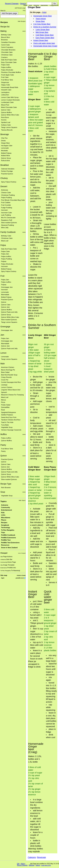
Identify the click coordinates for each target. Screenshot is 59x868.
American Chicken (8, 367)
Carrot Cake (5, 45)
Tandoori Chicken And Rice (11, 420)
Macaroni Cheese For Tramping (12, 395)
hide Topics (22, 500)
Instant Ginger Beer (41, 40)
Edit (30, 5)
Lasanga (4, 385)
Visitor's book (21, 575)
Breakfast (5, 165)
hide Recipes (22, 21)
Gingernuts (5, 82)
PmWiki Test (6, 540)
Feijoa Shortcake (7, 70)
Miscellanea (6, 518)
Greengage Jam (7, 287)
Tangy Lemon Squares (9, 127)
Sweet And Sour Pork (9, 417)
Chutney (4, 178)
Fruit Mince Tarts (7, 80)
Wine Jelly (5, 228)
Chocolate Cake (7, 52)
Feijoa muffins (6, 67)
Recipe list (5, 27)
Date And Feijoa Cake (9, 60)
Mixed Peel (5, 105)
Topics (3, 501)
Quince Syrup (6, 158)
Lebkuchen (5, 95)
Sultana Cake (6, 125)
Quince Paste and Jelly (9, 312)
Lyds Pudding (6, 215)
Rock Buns (5, 117)
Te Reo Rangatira (8, 530)
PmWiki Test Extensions (10, 543)
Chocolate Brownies (8, 50)
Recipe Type (6, 484)
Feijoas (4, 261)
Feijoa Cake (5, 65)
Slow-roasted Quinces (9, 223)
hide (44, 12)
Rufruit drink (5, 161)
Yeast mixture (41, 19)
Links (3, 515)
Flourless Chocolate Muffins (11, 72)
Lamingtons (5, 92)
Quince (4, 302)
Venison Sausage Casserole (11, 430)
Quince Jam (5, 307)
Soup (3, 492)
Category (32, 857)
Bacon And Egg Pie (8, 370)
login (3, 578)
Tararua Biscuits (7, 130)
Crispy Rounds (6, 377)
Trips (3, 532)
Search (23, 3)
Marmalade (5, 295)
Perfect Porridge (7, 171)
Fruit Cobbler (6, 202)
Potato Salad (6, 405)
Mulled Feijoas (6, 153)
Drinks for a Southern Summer (45, 27)
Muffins (4, 434)
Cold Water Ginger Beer (45, 35)
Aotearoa (5, 505)
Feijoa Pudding (7, 198)
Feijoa (3, 245)
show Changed (22, 553)
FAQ (24, 10)
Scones (4, 120)
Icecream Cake (7, 213)
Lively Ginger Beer (43, 30)
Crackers (4, 57)
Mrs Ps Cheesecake (8, 218)
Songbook (5, 525)
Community (6, 507)
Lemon (3, 353)
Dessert (4, 186)
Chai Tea (4, 138)
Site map (4, 575)
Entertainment (7, 510)
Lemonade (5, 148)
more (24, 31)
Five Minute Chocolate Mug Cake (13, 200)
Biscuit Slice (5, 37)
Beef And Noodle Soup (9, 375)
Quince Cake (6, 110)
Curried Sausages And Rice (11, 382)
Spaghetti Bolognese (9, 412)
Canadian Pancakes (8, 42)
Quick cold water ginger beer (44, 43)
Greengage (5, 327)
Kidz (3, 513)
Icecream (4, 210)
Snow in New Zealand (9, 548)
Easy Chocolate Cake (9, 62)
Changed (4, 553)
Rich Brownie (6, 488)
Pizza (3, 402)
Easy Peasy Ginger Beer (45, 38)
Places (4, 520)
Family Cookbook (8, 232)
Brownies (4, 40)
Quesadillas (5, 407)
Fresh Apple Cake (7, 75)
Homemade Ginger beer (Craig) (45, 46)
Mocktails (4, 151)
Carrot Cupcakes (7, 47)
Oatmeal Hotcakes (8, 169)
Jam (2, 335)
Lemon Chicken (7, 387)
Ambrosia (5, 190)
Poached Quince (7, 174)
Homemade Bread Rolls (10, 87)
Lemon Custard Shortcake (10, 100)
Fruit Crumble (6, 205)
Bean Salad (5, 372)
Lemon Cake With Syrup (10, 97)
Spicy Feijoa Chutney (9, 182)
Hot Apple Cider (7, 146)
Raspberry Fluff (7, 220)
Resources (5, 545)
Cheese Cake (6, 193)
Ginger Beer (5, 143)
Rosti (3, 410)
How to (3, 11)
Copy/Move (54, 5)
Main (3, 364)
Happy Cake (6, 85)
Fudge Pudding (7, 208)
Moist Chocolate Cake (9, 107)
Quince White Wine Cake (10, 115)
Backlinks (44, 5)
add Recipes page (20, 8)
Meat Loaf (5, 241)
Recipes (4, 22)
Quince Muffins (6, 112)
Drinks (3, 141)
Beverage (5, 134)
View (25, 5)
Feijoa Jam (5, 254)
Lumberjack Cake (7, 102)
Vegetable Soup (7, 427)
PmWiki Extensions (8, 538)
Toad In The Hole (7, 422)
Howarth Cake (6, 90)
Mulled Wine (6, 156)
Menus (4, 400)
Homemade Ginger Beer (43, 16)
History (36, 5)
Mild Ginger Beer (42, 32)
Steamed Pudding (7, 225)
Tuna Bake (5, 425)
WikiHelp (31, 865)
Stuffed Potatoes (7, 415)
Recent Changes (12, 3)
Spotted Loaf (6, 122)
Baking (3, 31)
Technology (6, 527)
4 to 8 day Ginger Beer (42, 24)
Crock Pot (5, 380)
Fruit (2, 276)
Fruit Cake (5, 77)
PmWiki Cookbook (8, 535)
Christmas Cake (7, 55)
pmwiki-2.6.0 (20, 578)
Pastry (3, 445)
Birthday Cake (6, 35)
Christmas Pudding (8, 195)
